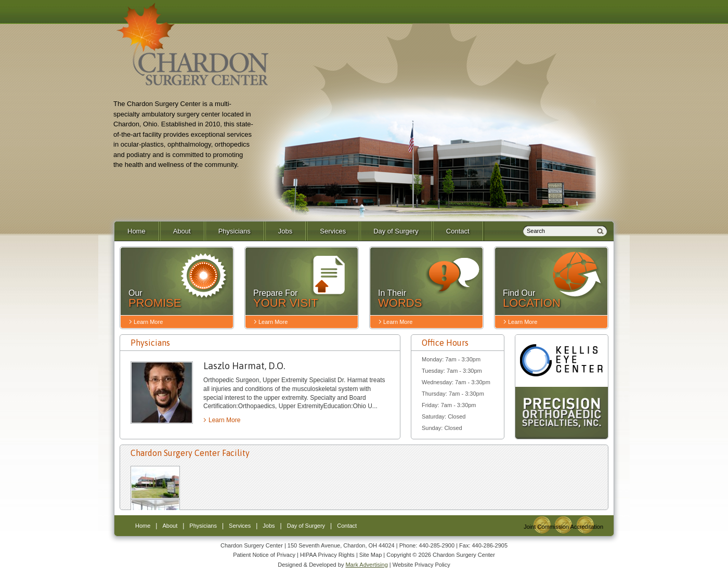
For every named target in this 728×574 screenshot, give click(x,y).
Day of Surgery (396, 231)
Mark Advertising (366, 565)
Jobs (285, 231)
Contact (458, 231)
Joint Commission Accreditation (563, 527)
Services (333, 231)
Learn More (224, 420)
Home (136, 231)
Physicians (235, 231)
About (182, 231)
